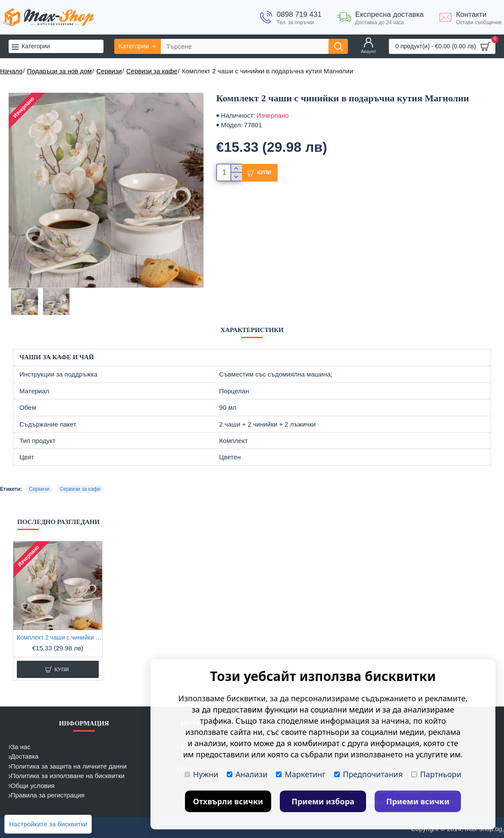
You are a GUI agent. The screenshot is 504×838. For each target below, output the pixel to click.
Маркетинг (301, 774)
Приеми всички (418, 801)
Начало (11, 71)
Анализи (247, 774)
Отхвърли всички (228, 801)
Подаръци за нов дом (59, 71)
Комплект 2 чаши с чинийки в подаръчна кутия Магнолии (59, 637)
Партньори (436, 774)
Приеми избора (323, 801)
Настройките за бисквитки (48, 824)
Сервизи (109, 71)
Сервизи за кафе (152, 71)
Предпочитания (368, 774)
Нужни (201, 774)
